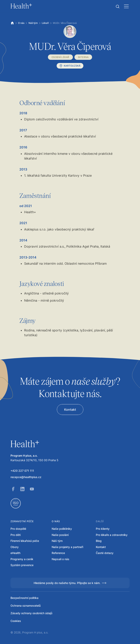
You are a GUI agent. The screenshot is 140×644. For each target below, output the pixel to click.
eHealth (15, 553)
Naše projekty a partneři (67, 547)
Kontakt (101, 547)
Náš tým (33, 23)
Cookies (16, 621)
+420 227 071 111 (22, 471)
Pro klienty (103, 529)
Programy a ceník (22, 559)
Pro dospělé (18, 529)
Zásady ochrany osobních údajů (31, 613)
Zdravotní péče (22, 521)
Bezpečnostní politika (24, 598)
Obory (15, 547)
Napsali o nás (60, 559)
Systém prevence (22, 565)
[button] (118, 7)
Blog (99, 541)
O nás (21, 23)
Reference (58, 553)
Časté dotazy (105, 553)
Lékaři (45, 23)
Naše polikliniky (62, 529)
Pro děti (16, 535)
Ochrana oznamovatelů (26, 606)
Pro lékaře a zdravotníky (112, 535)
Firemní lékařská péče (25, 541)
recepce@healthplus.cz (26, 477)
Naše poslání (60, 535)
